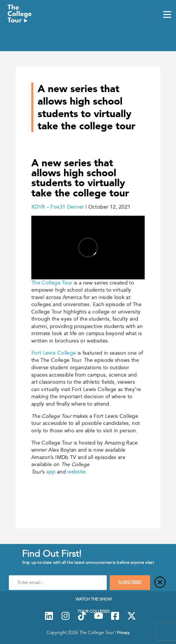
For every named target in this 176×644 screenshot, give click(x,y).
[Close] (160, 583)
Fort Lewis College (54, 353)
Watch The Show (94, 599)
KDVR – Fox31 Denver (58, 207)
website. (77, 472)
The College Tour (52, 283)
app (51, 472)
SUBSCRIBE (130, 583)
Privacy (123, 633)
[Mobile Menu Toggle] (167, 15)
